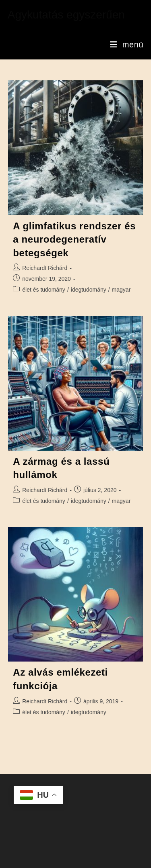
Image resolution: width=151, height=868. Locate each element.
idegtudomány (89, 290)
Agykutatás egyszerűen (66, 15)
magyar (121, 290)
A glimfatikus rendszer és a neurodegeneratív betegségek (74, 239)
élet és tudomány (44, 290)
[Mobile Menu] (127, 45)
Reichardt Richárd (45, 268)
